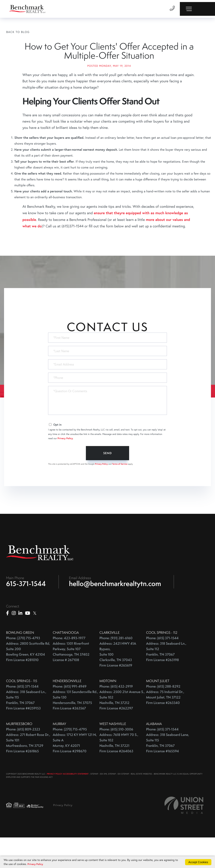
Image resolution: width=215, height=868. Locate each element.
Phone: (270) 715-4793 (23, 666)
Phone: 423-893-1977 (69, 666)
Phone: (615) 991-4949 (70, 715)
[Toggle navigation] (197, 9)
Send (107, 480)
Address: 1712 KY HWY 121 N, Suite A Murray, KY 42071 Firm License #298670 (75, 771)
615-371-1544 (26, 612)
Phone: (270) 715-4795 (70, 758)
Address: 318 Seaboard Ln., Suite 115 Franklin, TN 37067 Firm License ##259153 (26, 728)
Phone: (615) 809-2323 (23, 758)
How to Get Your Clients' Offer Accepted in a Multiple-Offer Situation (109, 65)
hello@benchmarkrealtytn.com (115, 612)
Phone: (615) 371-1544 (162, 666)
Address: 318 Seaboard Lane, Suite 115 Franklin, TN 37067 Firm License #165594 (168, 771)
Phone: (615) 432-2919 (116, 715)
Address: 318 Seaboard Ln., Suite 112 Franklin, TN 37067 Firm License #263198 (166, 680)
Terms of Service (120, 491)
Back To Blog (18, 32)
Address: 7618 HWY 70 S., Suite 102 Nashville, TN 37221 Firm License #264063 (119, 771)
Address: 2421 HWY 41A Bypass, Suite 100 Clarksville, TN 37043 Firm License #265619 (118, 683)
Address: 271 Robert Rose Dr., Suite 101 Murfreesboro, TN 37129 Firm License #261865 (28, 771)
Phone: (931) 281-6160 (116, 666)
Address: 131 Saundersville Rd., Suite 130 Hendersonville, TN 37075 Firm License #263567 (75, 728)
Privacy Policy (65, 465)
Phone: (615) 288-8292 (163, 715)
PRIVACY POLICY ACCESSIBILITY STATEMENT (68, 802)
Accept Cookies (198, 862)
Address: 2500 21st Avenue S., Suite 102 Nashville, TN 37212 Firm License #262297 (122, 728)
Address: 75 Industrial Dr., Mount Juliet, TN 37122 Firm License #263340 (165, 726)
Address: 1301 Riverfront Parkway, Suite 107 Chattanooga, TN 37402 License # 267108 (71, 680)
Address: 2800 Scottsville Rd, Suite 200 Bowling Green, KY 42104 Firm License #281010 (28, 680)
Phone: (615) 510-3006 (116, 758)
